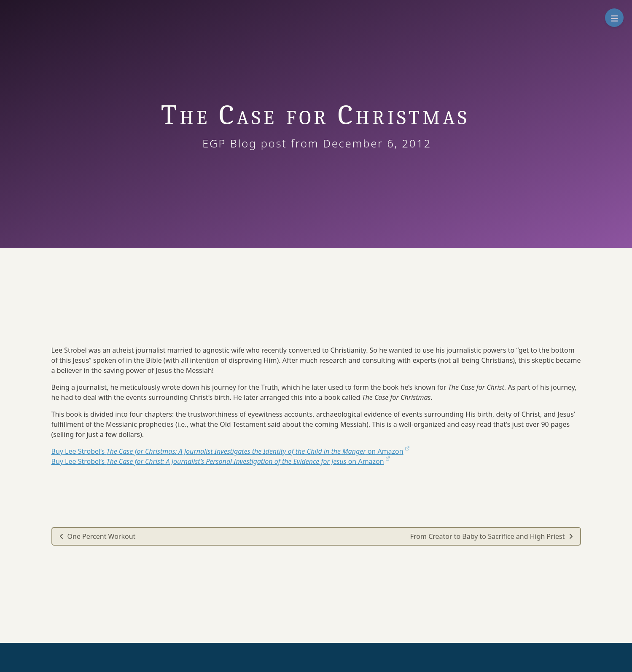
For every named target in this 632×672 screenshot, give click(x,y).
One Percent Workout (97, 536)
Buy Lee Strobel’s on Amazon (230, 451)
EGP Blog (237, 143)
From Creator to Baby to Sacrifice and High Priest (492, 536)
